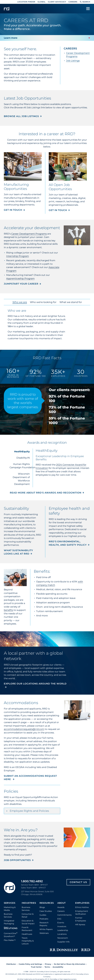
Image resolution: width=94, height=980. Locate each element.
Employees (82, 903)
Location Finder (26, 2)
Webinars (44, 933)
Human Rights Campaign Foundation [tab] (21, 466)
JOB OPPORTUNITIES (17, 860)
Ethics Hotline (82, 907)
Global (42, 2)
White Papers (46, 929)
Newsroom (63, 938)
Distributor (11, 964)
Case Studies (46, 911)
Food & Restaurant (27, 929)
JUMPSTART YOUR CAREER (21, 284)
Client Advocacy (57, 2)
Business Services (8, 915)
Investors (62, 926)
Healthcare (27, 934)
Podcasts (44, 919)
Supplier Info (63, 942)
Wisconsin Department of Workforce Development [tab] (21, 479)
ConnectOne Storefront (11, 935)
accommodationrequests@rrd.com (24, 729)
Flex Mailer (10, 940)
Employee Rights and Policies (29, 811)
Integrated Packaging (9, 922)
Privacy (48, 964)
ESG (59, 919)
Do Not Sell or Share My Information (70, 964)
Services (10, 903)
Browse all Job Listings (21, 116)
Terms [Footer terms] (47, 967)
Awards (61, 907)
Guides (43, 915)
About (62, 903)
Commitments (64, 915)
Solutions (11, 928)
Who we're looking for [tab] (43, 302)
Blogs (42, 907)
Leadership (63, 930)
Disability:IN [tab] (23, 458)
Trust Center (36, 967)
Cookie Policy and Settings (30, 964)
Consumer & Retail (28, 915)
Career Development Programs (29, 234)
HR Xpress (80, 925)
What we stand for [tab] (70, 302)
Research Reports (44, 924)
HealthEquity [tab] (22, 452)
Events (61, 923)
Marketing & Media (10, 909)
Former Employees (81, 919)
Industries (29, 903)
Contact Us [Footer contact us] (78, 882)
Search (85, 2)
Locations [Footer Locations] (62, 934)
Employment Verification (82, 913)
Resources (47, 903)
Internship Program (18, 256)
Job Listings (73, 61)
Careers (73, 2)
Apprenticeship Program (20, 279)
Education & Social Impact (28, 922)
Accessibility (58, 967)
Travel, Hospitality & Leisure (28, 941)
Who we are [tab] (20, 302)
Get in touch (13, 210)
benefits (8, 610)
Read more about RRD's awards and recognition (46, 493)
